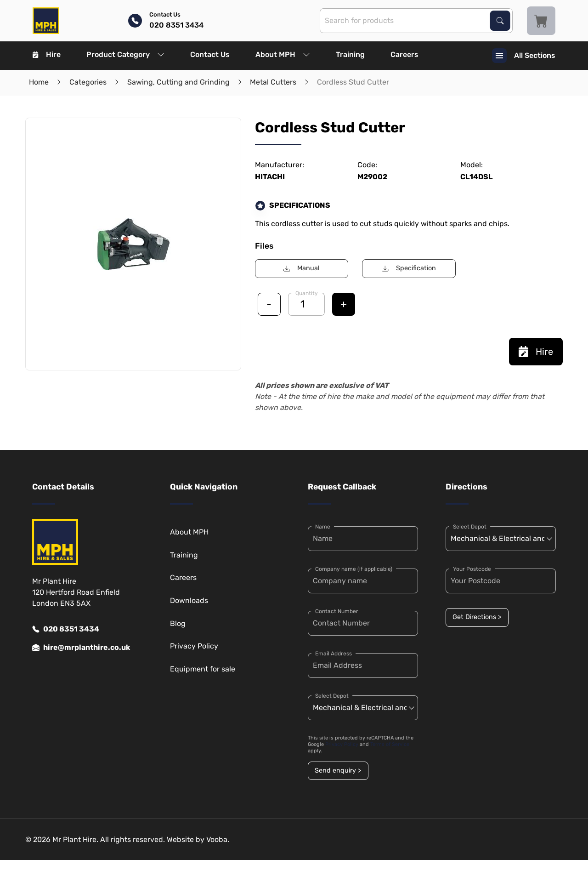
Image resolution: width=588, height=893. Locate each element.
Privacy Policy (194, 646)
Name (323, 527)
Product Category (125, 54)
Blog (178, 623)
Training (350, 54)
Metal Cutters (273, 82)
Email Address (334, 654)
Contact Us (210, 54)
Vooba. (218, 839)
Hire (47, 54)
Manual (302, 268)
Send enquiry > (338, 771)
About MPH (283, 54)
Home (39, 82)
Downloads (189, 600)
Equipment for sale (203, 669)
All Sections (524, 56)
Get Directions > (477, 617)
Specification (409, 268)
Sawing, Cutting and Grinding (178, 82)
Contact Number (337, 611)
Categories (88, 82)
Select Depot (332, 696)
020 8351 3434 (66, 629)
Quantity (307, 293)
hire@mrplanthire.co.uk (81, 648)
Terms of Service (390, 744)
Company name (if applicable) (354, 569)
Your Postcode (472, 569)
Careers (404, 54)
